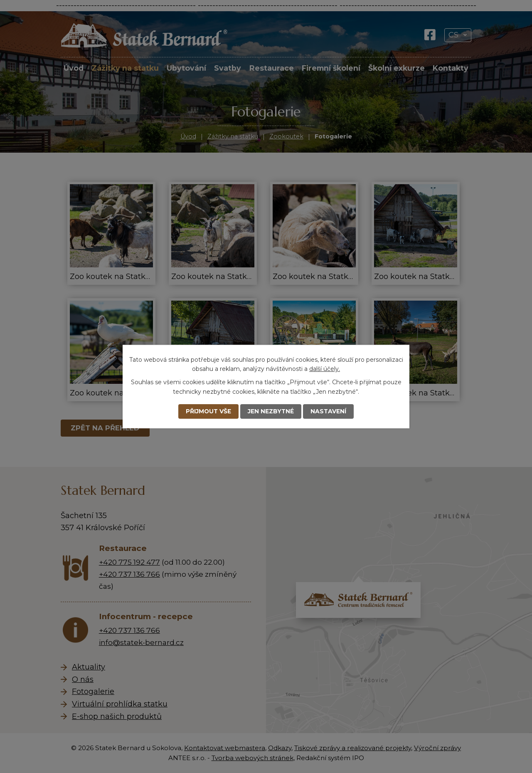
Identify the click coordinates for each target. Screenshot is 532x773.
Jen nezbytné (271, 411)
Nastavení (329, 411)
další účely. (325, 369)
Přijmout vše (208, 411)
